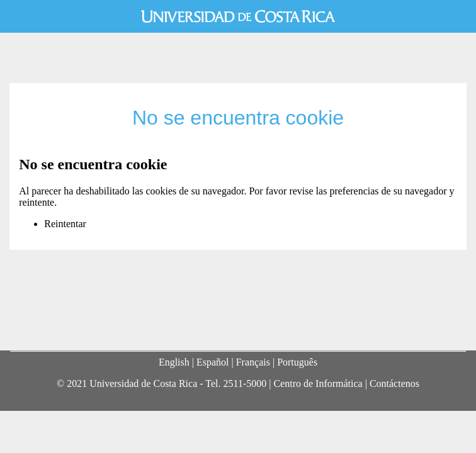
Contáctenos (394, 383)
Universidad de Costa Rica (238, 16)
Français (253, 362)
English (174, 362)
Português (297, 362)
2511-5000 (245, 383)
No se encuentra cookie (238, 118)
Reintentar (65, 224)
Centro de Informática (318, 383)
